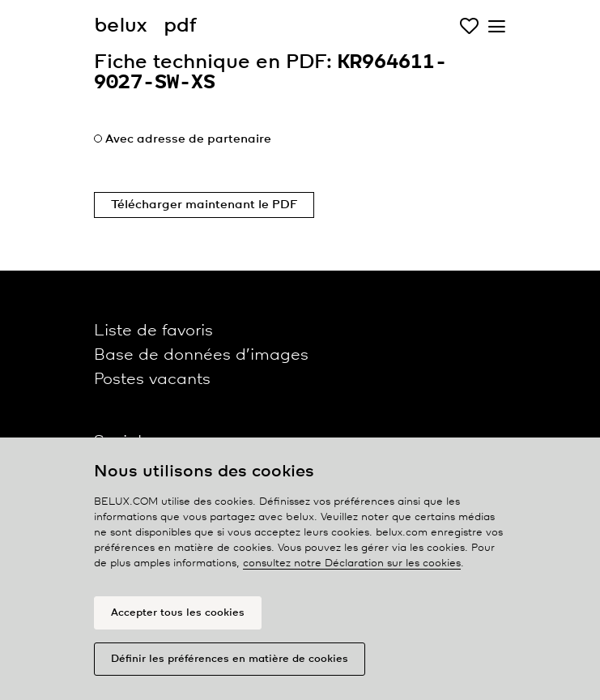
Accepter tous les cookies (178, 613)
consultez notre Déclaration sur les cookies (352, 563)
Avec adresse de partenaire (188, 139)
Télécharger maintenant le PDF (204, 205)
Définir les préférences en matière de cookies (230, 659)
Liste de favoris (153, 331)
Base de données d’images (201, 355)
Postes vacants (152, 380)
